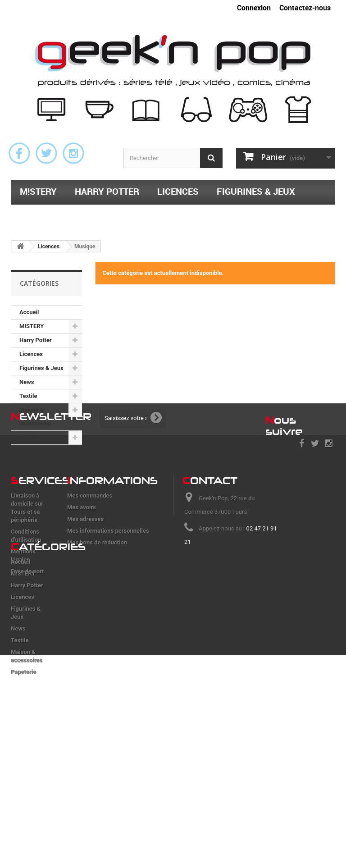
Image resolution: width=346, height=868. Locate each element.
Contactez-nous (305, 8)
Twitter (46, 153)
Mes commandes (90, 573)
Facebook (19, 153)
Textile (36, 215)
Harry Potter (107, 191)
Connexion (254, 8)
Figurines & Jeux (256, 191)
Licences (178, 191)
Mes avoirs (82, 585)
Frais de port (27, 649)
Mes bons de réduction (97, 620)
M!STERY (38, 191)
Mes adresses (85, 596)
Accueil (29, 312)
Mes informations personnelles (108, 608)
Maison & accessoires (124, 215)
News (27, 382)
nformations (112, 558)
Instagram (73, 153)
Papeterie (217, 215)
